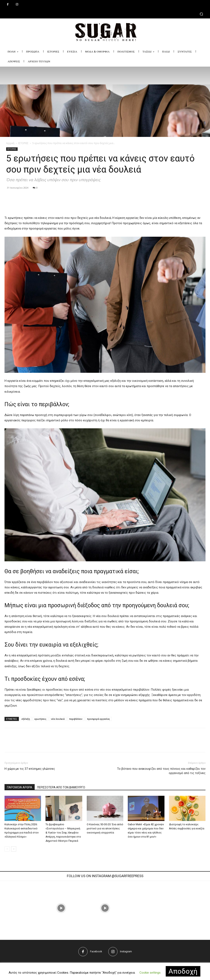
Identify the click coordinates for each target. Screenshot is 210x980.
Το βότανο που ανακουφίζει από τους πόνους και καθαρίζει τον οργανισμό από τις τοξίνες (161, 771)
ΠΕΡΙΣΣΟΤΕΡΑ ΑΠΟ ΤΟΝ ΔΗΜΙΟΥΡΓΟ (61, 787)
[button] (105, 14)
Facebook (96, 951)
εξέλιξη (26, 719)
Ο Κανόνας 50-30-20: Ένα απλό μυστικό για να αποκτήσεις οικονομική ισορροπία (105, 828)
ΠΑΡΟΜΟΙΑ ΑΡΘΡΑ (20, 787)
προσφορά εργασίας (98, 719)
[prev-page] (7, 849)
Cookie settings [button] (150, 973)
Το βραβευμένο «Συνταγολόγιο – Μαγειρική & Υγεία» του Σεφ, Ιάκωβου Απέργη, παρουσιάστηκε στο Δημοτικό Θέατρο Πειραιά (63, 833)
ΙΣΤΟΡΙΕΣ (23, 143)
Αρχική (10, 143)
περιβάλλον (76, 719)
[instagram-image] (61, 908)
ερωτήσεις (40, 719)
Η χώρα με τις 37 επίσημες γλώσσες (30, 769)
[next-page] (14, 849)
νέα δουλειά (58, 719)
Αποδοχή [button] (183, 971)
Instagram (126, 951)
